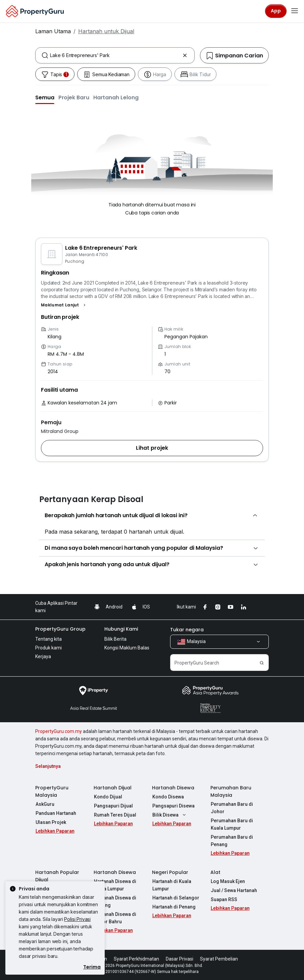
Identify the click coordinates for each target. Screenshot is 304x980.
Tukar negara (187, 630)
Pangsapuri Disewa (173, 806)
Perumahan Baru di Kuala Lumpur (232, 824)
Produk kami (48, 648)
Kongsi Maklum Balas (127, 648)
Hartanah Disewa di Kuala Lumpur (115, 885)
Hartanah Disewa (173, 788)
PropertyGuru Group (60, 629)
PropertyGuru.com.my (59, 731)
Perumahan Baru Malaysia (231, 791)
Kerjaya (43, 656)
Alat (215, 872)
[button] (45, 97)
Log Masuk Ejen (227, 881)
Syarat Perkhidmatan (136, 959)
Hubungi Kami (121, 629)
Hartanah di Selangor (175, 898)
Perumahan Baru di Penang (232, 841)
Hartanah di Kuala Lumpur (171, 885)
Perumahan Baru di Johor (232, 808)
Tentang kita (48, 639)
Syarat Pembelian (219, 959)
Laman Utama (53, 31)
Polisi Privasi (77, 919)
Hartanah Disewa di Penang (115, 901)
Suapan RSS (224, 899)
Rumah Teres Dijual (115, 815)
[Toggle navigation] (295, 11)
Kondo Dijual (108, 797)
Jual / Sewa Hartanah (234, 890)
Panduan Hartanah (56, 813)
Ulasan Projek (50, 822)
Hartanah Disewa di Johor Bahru (115, 918)
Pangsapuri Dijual (113, 806)
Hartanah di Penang (174, 907)
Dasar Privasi (180, 959)
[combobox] (115, 55)
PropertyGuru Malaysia (52, 791)
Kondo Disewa (168, 797)
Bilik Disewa (170, 815)
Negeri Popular (170, 872)
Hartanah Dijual (113, 788)
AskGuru (45, 804)
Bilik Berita (115, 639)
